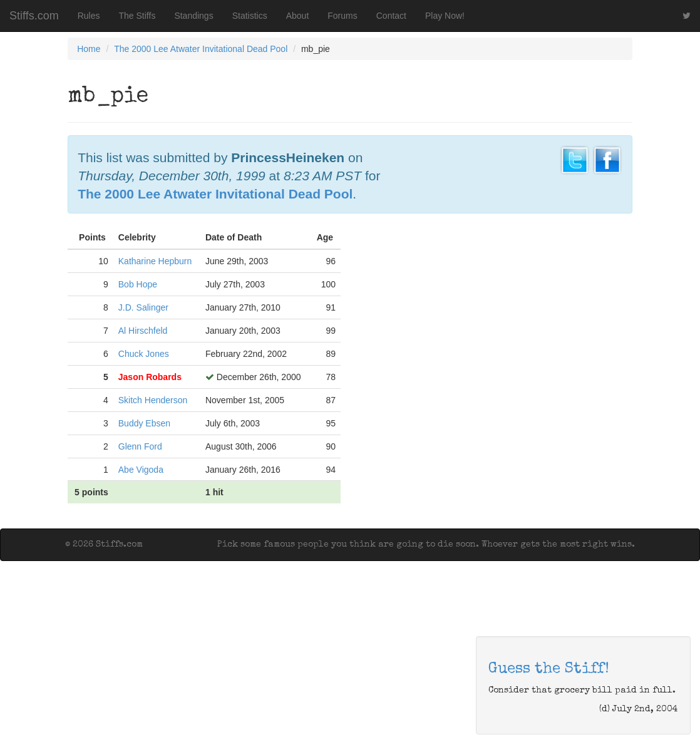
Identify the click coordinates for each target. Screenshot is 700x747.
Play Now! (445, 16)
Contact (391, 16)
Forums (342, 16)
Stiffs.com (34, 16)
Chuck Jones (144, 354)
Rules (89, 16)
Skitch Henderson (153, 400)
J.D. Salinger (143, 307)
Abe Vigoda (141, 470)
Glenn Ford (140, 446)
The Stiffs (137, 16)
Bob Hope (138, 284)
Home (89, 49)
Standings (193, 16)
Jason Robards (150, 377)
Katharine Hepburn (155, 261)
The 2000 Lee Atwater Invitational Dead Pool (201, 49)
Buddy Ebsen (144, 423)
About (298, 16)
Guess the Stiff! (549, 669)
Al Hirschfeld (143, 331)
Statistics (250, 16)
